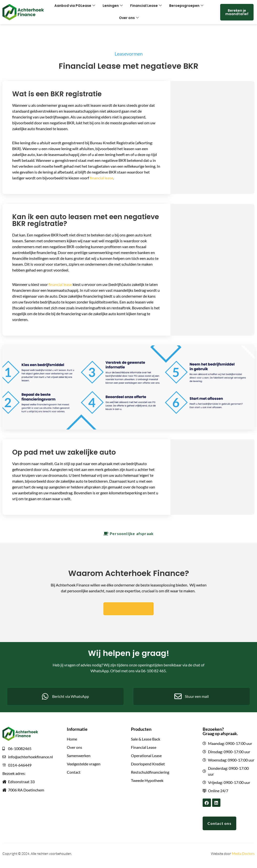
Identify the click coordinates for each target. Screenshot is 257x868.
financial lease (101, 178)
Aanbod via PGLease (77, 6)
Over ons (129, 18)
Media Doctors (243, 855)
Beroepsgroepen (184, 6)
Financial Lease (145, 6)
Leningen (113, 6)
